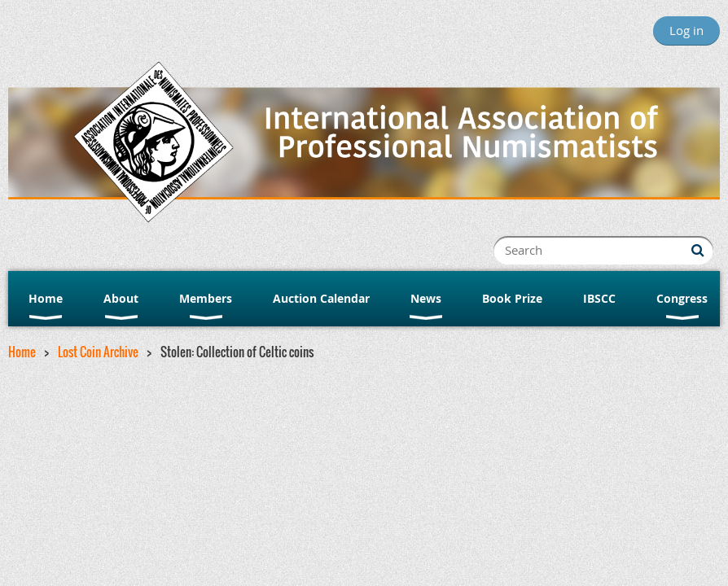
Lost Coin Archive (98, 352)
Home (22, 352)
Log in (686, 30)
